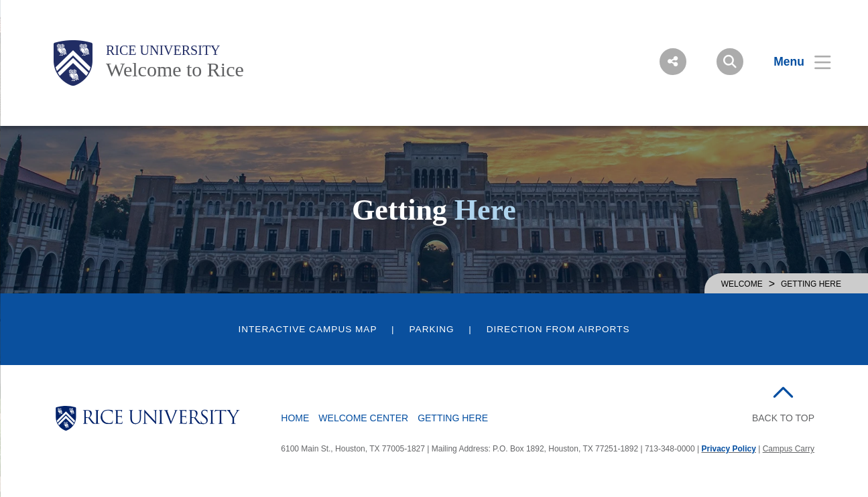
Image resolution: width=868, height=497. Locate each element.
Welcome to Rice (175, 69)
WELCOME (742, 284)
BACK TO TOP (783, 418)
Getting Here (453, 418)
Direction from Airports (558, 329)
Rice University (163, 50)
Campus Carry (789, 449)
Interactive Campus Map (307, 329)
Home (295, 418)
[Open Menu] (794, 62)
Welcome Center (363, 418)
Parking (432, 329)
